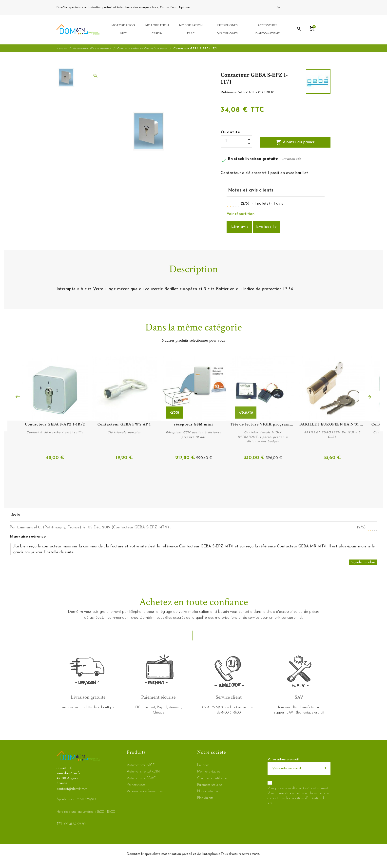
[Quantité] (236, 142)
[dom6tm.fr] (78, 30)
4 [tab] (201, 492)
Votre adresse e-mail (283, 759)
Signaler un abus (363, 562)
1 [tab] (179, 492)
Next (369, 397)
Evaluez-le (266, 227)
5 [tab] (208, 492)
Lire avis (239, 227)
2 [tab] (186, 492)
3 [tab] (193, 492)
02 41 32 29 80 (203, 7)
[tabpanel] (193, 409)
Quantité (231, 133)
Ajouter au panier (295, 143)
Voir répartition (241, 214)
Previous (18, 397)
